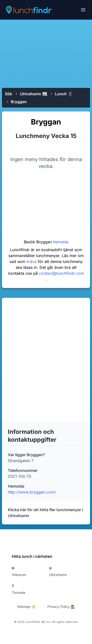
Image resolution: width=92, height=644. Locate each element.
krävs (32, 261)
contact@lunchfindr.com (61, 273)
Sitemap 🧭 (26, 607)
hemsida (61, 242)
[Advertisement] (46, 53)
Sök (8, 94)
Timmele (19, 593)
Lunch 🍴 (64, 94)
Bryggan (19, 102)
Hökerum (19, 575)
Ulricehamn (58, 575)
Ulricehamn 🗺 (33, 94)
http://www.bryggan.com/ (32, 492)
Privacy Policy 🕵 (61, 607)
